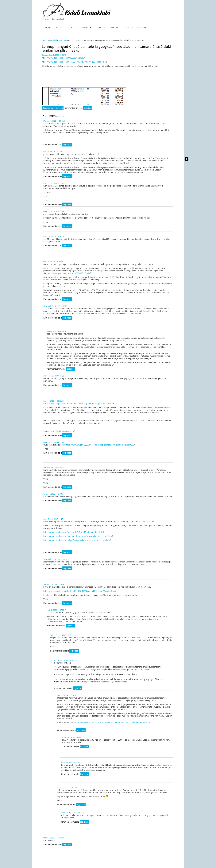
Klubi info (73, 27)
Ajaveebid (53, 40)
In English (128, 27)
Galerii (115, 27)
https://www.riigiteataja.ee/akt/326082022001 (63, 58)
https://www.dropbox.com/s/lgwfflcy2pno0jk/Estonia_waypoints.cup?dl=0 (77, 540)
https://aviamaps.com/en (63, 431)
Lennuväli (87, 27)
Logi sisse (142, 27)
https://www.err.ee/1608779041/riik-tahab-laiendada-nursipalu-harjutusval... (100, 445)
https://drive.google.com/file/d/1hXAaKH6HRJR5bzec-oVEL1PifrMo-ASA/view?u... (80, 591)
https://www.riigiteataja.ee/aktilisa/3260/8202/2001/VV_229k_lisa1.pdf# (75, 62)
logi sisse (88, 108)
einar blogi (63, 40)
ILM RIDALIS (102, 27)
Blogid (60, 27)
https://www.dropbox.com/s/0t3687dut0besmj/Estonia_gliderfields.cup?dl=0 (78, 536)
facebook (186, 159)
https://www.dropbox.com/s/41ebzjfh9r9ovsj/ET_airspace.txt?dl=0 (74, 532)
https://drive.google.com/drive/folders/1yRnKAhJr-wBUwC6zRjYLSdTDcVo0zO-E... (80, 403)
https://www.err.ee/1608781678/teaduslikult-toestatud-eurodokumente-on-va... (114, 722)
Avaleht (45, 40)
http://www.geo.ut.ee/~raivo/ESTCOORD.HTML (69, 273)
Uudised (48, 27)
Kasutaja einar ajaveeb (53, 108)
